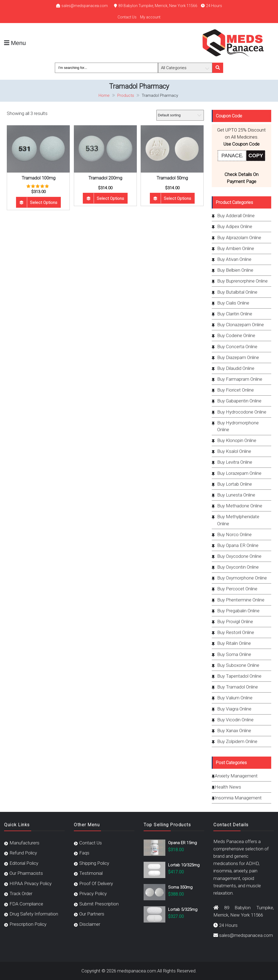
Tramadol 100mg (38, 178)
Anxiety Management (236, 776)
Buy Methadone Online (240, 506)
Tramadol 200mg (105, 178)
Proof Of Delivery (96, 883)
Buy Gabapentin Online (239, 401)
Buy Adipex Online (235, 226)
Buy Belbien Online (235, 270)
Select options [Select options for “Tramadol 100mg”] (44, 203)
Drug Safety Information (34, 914)
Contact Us (127, 17)
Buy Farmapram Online (240, 379)
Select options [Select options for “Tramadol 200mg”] (110, 198)
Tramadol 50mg (172, 178)
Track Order (21, 893)
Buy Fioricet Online (236, 390)
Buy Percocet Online (237, 589)
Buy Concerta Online (237, 347)
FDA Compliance (26, 904)
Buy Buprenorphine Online (242, 281)
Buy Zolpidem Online (237, 741)
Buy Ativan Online (234, 259)
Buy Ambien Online (236, 248)
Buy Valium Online (235, 698)
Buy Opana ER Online (238, 545)
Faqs (84, 853)
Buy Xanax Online (234, 731)
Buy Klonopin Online (237, 440)
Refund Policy (23, 853)
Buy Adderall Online (236, 216)
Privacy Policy (93, 893)
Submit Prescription (99, 904)
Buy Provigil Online (235, 622)
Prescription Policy (28, 924)
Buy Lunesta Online (236, 495)
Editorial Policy (24, 863)
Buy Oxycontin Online (238, 567)
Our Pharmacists (26, 873)
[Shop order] (180, 115)
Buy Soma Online (234, 654)
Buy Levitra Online (235, 462)
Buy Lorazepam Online (239, 473)
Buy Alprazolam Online (239, 238)
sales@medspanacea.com (85, 6)
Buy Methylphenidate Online (238, 520)
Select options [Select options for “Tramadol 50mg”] (177, 198)
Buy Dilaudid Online (236, 368)
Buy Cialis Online (233, 303)
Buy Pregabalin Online (238, 611)
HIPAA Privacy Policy (31, 883)
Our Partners (92, 914)
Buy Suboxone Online (238, 665)
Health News (228, 787)
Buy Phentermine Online (241, 600)
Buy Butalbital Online (237, 292)
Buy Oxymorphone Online (242, 578)
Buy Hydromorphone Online (238, 426)
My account (150, 17)
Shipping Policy (94, 863)
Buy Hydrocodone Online (242, 412)
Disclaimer (90, 924)
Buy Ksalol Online (234, 451)
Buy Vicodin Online (235, 720)
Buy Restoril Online (236, 632)
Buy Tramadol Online (238, 687)
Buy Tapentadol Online (239, 676)
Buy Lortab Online (235, 484)
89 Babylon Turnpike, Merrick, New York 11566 (158, 6)
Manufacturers (24, 843)
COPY (256, 156)
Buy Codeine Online (236, 335)
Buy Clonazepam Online (241, 325)
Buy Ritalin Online (234, 643)
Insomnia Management (238, 798)
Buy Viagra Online (234, 709)
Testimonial (91, 873)
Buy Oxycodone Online (239, 556)
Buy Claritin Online (235, 314)
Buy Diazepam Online (238, 357)
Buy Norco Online (234, 534)
